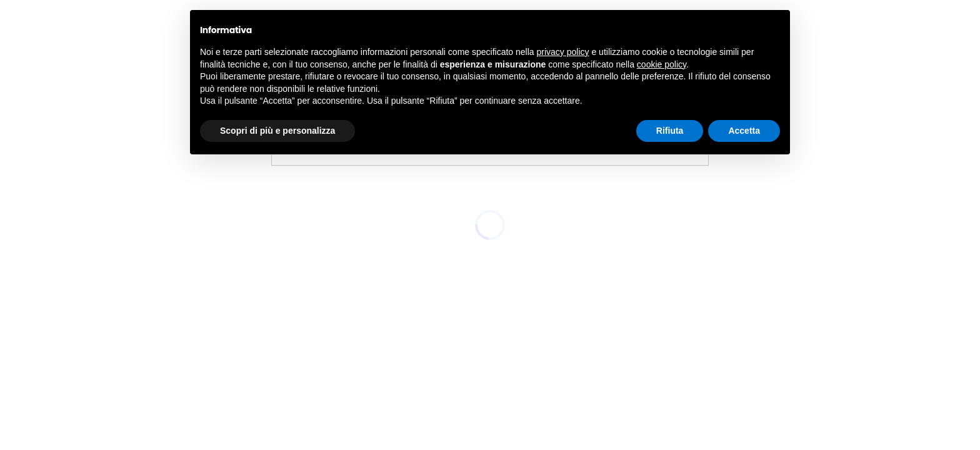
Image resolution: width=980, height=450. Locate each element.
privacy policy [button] (563, 52)
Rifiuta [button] (670, 131)
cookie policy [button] (662, 64)
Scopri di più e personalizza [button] (277, 131)
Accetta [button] (744, 131)
